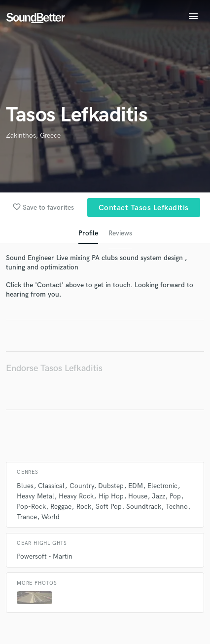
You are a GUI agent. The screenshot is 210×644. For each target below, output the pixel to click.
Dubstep (111, 486)
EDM (136, 486)
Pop (175, 496)
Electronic (162, 486)
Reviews (120, 233)
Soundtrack (144, 507)
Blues (25, 486)
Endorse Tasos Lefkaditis (54, 368)
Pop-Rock (31, 507)
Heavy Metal (35, 496)
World (51, 517)
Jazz (158, 496)
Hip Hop (111, 496)
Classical (51, 486)
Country (82, 486)
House (138, 496)
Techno (177, 507)
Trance (27, 517)
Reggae (61, 507)
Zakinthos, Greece (33, 135)
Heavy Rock (76, 496)
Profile (88, 233)
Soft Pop (109, 507)
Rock (84, 507)
